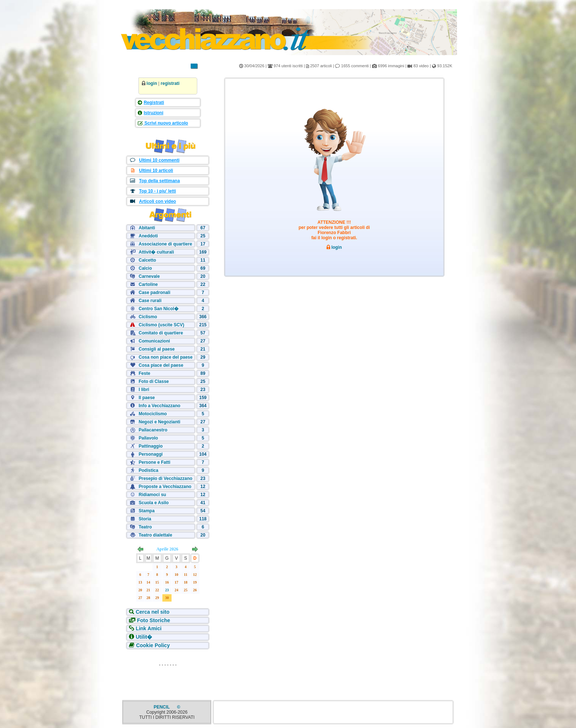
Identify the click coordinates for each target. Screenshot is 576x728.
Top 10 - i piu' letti (157, 191)
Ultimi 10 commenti (159, 160)
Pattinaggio (150, 446)
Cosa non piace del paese (165, 357)
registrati (170, 83)
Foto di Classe (154, 381)
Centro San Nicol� (159, 309)
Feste (144, 373)
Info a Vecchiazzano (159, 406)
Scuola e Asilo (154, 503)
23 (167, 590)
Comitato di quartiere (161, 333)
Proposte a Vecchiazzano (165, 487)
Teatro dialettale (155, 535)
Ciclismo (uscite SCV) (161, 325)
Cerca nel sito (152, 612)
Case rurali (150, 301)
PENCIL (162, 707)
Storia (145, 519)
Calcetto (147, 260)
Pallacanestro (153, 430)
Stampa (146, 511)
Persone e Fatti (154, 462)
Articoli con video (157, 201)
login (152, 83)
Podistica (148, 470)
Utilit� (144, 637)
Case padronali (154, 293)
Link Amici (148, 628)
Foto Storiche (154, 620)
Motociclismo (153, 414)
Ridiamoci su (152, 495)
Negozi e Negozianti (159, 422)
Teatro (145, 527)
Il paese (147, 398)
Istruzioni (153, 113)
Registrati (154, 103)
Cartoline (148, 284)
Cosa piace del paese (161, 365)
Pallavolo (148, 438)
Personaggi (150, 454)
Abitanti (147, 228)
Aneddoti (148, 236)
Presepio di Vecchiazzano (165, 478)
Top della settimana (159, 181)
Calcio (145, 268)
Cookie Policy (153, 645)
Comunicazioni (154, 341)
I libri (144, 390)
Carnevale (149, 276)
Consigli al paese (156, 349)
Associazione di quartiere (165, 244)
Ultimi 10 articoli (156, 171)
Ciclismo (148, 317)
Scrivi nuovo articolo (166, 123)
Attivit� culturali (156, 252)
